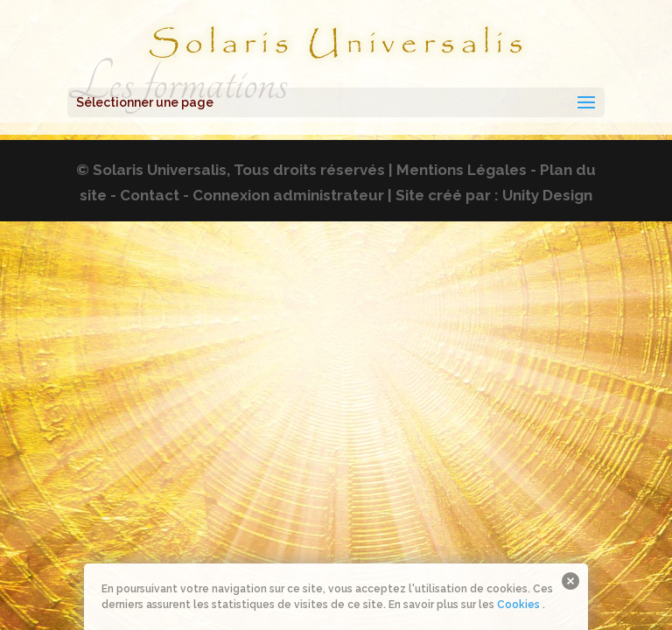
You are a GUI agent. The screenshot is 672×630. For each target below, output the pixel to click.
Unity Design (547, 195)
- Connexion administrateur (283, 195)
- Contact (145, 195)
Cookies (518, 605)
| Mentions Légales (458, 170)
